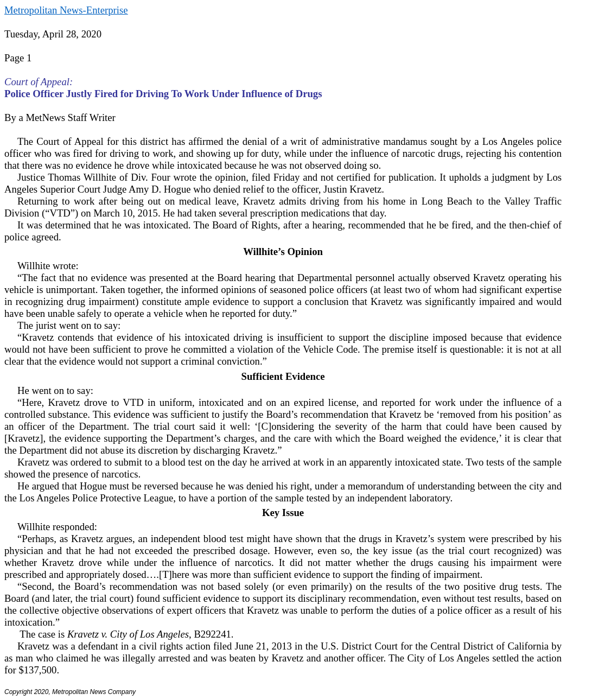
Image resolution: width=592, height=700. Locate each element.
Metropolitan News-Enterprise (66, 10)
